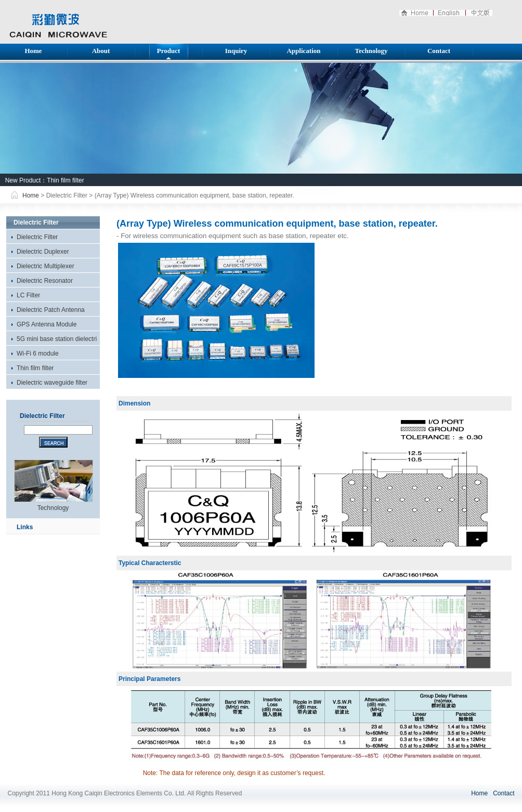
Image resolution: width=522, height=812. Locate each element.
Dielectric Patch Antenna (51, 310)
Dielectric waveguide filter (52, 383)
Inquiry (236, 51)
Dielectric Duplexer (43, 252)
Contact (439, 51)
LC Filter (28, 295)
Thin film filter (65, 180)
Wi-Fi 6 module (38, 353)
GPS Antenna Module (47, 324)
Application (303, 51)
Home (33, 51)
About (101, 51)
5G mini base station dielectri (57, 339)
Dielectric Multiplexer (45, 266)
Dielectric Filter (37, 237)
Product (169, 51)
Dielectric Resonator (45, 281)
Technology (371, 51)
